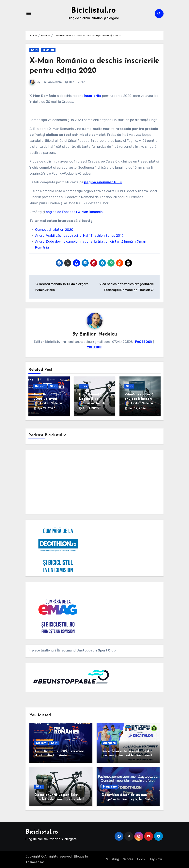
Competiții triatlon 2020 (54, 230)
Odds (141, 859)
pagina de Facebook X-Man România (74, 212)
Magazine (110, 787)
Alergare (109, 743)
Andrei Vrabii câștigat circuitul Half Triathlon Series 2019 (79, 235)
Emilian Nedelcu (53, 82)
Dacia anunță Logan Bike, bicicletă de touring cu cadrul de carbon (59, 799)
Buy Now (155, 859)
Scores (128, 859)
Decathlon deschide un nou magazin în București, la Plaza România (127, 799)
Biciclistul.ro (93, 11)
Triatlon (48, 50)
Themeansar (35, 862)
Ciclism (40, 386)
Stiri (34, 50)
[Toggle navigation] (29, 13)
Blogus (79, 856)
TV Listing (112, 859)
